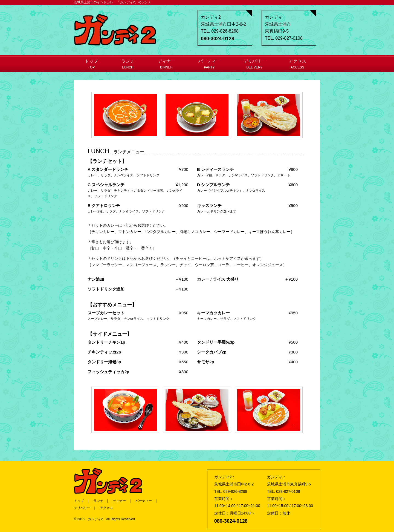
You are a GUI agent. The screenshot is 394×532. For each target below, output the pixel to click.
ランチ (128, 64)
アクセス (297, 64)
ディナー (166, 64)
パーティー (209, 64)
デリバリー (254, 64)
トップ (91, 64)
